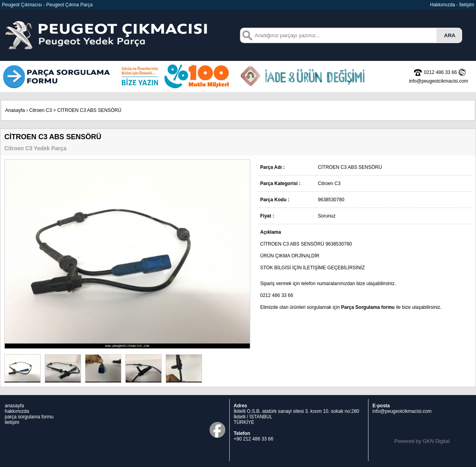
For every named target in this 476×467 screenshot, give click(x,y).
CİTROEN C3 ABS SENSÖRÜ (89, 110)
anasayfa (14, 406)
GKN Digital (436, 441)
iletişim (12, 422)
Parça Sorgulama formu (368, 307)
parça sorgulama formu (29, 417)
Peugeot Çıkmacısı (22, 5)
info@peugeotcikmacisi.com (402, 411)
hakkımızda (17, 411)
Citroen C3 (41, 110)
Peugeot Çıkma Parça (69, 5)
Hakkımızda (443, 5)
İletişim (467, 5)
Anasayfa (15, 110)
